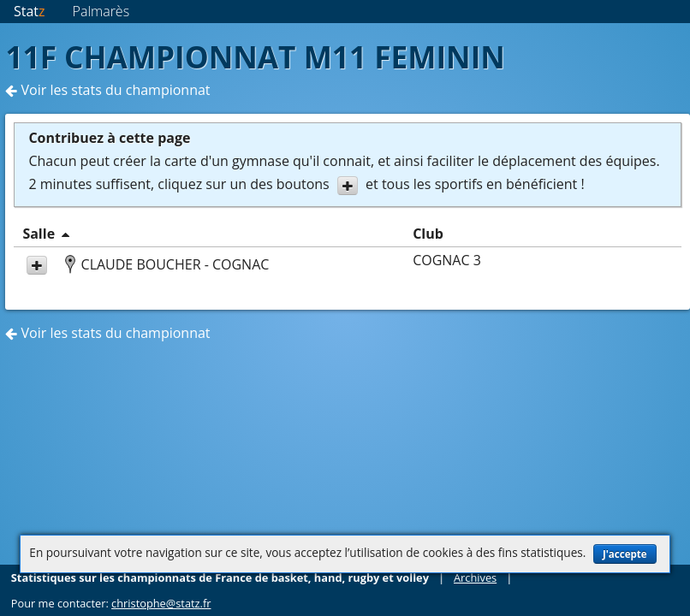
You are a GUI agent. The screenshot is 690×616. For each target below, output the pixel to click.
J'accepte (625, 554)
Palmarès (101, 11)
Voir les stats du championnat (107, 90)
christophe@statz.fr (161, 603)
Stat (30, 11)
